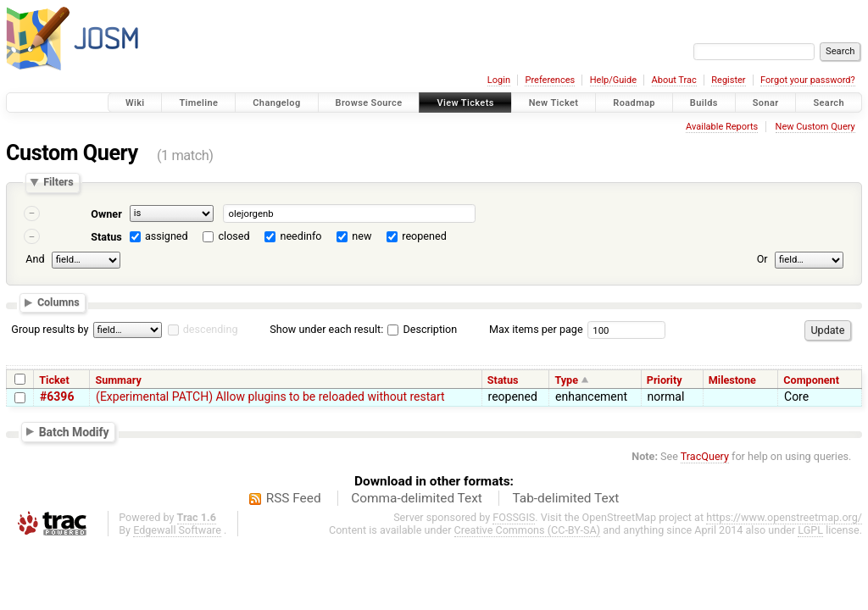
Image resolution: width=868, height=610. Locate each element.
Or (762, 259)
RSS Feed (294, 498)
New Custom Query (815, 127)
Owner (106, 214)
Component (811, 380)
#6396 (57, 396)
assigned (167, 236)
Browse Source (369, 103)
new (362, 236)
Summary (118, 380)
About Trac (674, 80)
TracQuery (705, 456)
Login (499, 80)
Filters (58, 183)
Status (106, 237)
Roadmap (634, 103)
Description (422, 329)
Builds (704, 103)
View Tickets (465, 103)
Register (728, 80)
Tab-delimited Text (565, 498)
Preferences (550, 80)
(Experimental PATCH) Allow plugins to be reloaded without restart (270, 396)
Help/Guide (613, 80)
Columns (58, 303)
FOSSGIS (514, 517)
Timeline (198, 103)
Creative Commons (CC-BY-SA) (528, 530)
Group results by (50, 329)
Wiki (135, 103)
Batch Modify (74, 431)
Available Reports (722, 127)
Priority (665, 380)
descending (211, 329)
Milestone (732, 380)
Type (566, 380)
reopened (424, 236)
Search (829, 103)
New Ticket (554, 103)
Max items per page (536, 329)
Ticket (54, 380)
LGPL (810, 530)
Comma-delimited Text (417, 498)
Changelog (276, 103)
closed (234, 236)
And (35, 259)
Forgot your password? (808, 80)
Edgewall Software (177, 530)
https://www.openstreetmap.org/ (784, 517)
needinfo (300, 236)
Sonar (766, 103)
